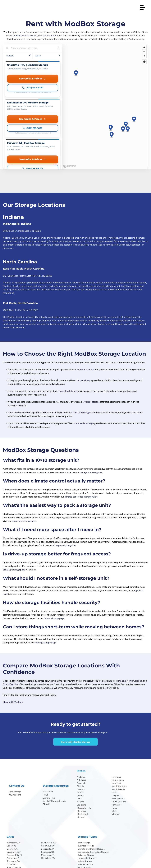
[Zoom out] (144, 52)
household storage (68, 339)
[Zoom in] (144, 47)
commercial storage (84, 372)
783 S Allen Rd (10, 258)
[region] (105, 80)
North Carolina (30, 35)
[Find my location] (144, 62)
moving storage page (45, 591)
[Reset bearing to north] (144, 56)
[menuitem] (24, 740)
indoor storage (84, 329)
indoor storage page (54, 567)
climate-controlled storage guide (81, 445)
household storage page (24, 469)
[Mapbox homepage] (70, 115)
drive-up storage (86, 318)
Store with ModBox (13, 650)
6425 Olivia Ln (10, 179)
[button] (126, 99)
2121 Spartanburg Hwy (14, 224)
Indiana (17, 35)
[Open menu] (143, 8)
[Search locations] (30, 48)
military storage (82, 361)
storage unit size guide (91, 421)
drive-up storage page (14, 518)
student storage (91, 350)
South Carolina (50, 35)
